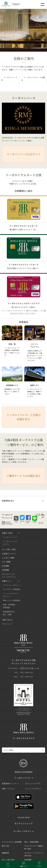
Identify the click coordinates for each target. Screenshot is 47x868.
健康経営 (5, 853)
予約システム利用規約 (12, 600)
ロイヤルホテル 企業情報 (12, 842)
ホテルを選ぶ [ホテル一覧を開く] (8, 750)
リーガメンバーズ (11, 77)
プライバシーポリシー (12, 585)
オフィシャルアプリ (33, 783)
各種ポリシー (7, 581)
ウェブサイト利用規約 (12, 589)
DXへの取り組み (8, 860)
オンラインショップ (24, 824)
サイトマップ (7, 624)
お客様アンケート (9, 554)
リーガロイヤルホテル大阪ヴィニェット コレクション (23, 662)
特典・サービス (8, 789)
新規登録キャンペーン (11, 783)
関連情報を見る (8, 501)
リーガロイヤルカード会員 (34, 77)
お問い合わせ (7, 620)
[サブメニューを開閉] (19, 533)
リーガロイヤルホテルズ (23, 738)
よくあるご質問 (8, 558)
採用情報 (5, 570)
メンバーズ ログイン (33, 789)
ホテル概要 (6, 562)
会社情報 (5, 566)
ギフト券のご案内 (9, 549)
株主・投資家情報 (31, 842)
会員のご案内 (7, 533)
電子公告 (5, 846)
